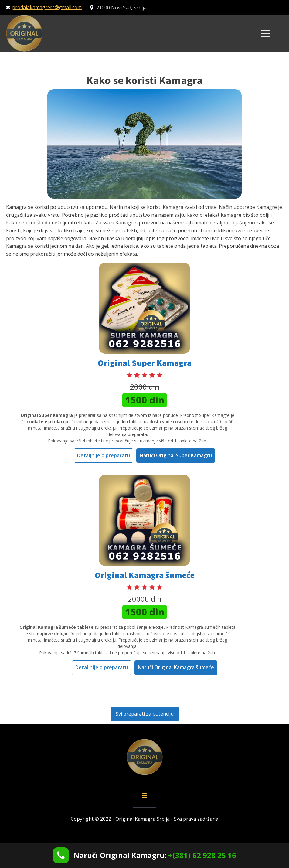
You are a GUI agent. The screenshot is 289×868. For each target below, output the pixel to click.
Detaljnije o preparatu (104, 455)
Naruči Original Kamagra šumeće (176, 667)
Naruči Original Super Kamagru (176, 455)
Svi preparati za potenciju (145, 714)
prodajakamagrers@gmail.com (47, 7)
